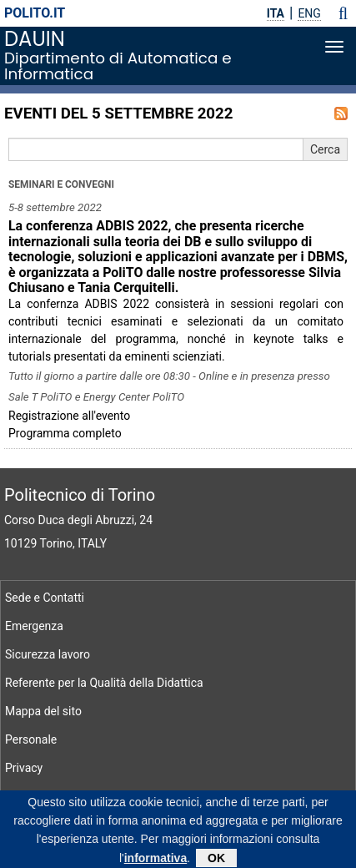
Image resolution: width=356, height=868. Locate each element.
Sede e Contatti (45, 598)
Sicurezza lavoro (48, 654)
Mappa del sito (43, 711)
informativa (155, 861)
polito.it (35, 13)
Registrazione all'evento (69, 416)
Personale (31, 739)
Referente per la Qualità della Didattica (104, 683)
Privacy (24, 768)
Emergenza (34, 626)
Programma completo (65, 433)
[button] (343, 13)
